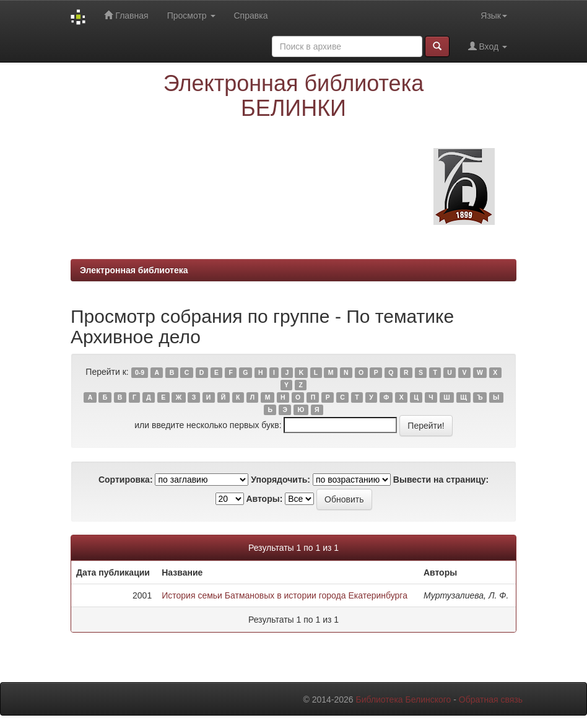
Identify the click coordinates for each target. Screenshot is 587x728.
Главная (126, 15)
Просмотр (191, 15)
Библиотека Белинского (403, 699)
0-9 (140, 372)
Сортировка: (126, 480)
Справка (251, 15)
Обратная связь (491, 699)
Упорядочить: (280, 480)
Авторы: (264, 499)
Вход (488, 46)
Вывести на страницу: (441, 480)
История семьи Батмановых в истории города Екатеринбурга (285, 595)
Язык (494, 15)
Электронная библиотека (134, 270)
